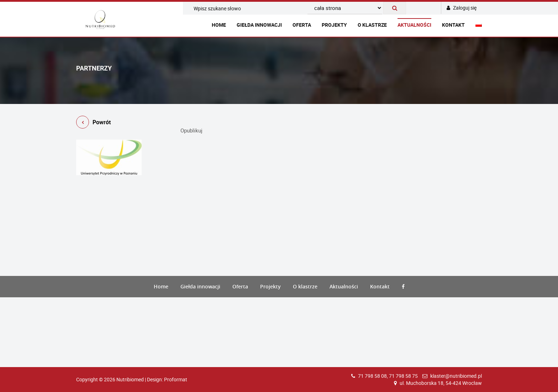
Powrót (93, 123)
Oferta (302, 25)
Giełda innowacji (259, 25)
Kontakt (453, 25)
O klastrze (372, 25)
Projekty (334, 25)
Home (219, 25)
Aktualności (414, 25)
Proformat (176, 379)
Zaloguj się (462, 8)
